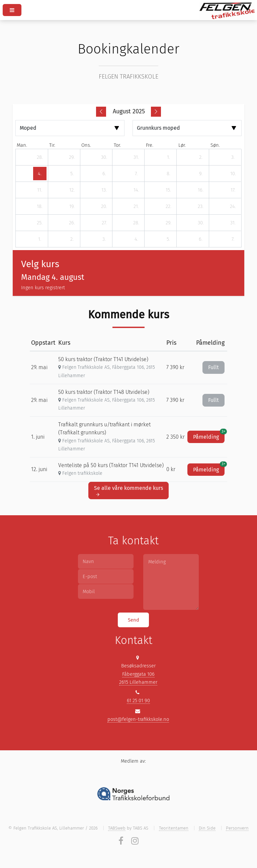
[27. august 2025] (104, 223)
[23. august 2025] (201, 206)
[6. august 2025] (104, 174)
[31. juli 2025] (136, 157)
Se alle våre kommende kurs (128, 491)
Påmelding (209, 435)
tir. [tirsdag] (52, 145)
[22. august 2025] (168, 206)
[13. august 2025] (104, 190)
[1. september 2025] (40, 239)
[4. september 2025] (136, 239)
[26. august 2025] (72, 223)
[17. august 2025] (233, 190)
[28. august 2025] (136, 223)
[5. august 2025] (72, 174)
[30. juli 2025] (104, 157)
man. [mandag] (22, 145)
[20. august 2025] (104, 206)
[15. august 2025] (168, 190)
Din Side (207, 828)
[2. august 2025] (201, 157)
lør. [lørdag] (182, 145)
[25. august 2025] (40, 223)
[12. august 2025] (72, 190)
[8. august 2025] (168, 174)
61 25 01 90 (138, 700)
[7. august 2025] (136, 174)
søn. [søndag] (215, 145)
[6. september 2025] (201, 239)
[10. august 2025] (233, 174)
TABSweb (117, 828)
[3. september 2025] (104, 239)
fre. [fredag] (150, 145)
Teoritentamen (174, 828)
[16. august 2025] (201, 190)
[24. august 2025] (233, 206)
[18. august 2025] (40, 206)
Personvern (237, 828)
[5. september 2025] (168, 239)
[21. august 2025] (136, 206)
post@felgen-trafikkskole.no (138, 719)
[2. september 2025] (72, 239)
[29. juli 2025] (72, 157)
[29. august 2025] (168, 223)
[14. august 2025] (136, 190)
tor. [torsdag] (117, 145)
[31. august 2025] (233, 223)
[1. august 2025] (168, 157)
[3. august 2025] (233, 157)
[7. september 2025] (233, 239)
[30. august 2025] (201, 223)
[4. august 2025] (40, 174)
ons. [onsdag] (86, 145)
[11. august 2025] (40, 190)
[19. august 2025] (72, 206)
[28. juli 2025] (40, 157)
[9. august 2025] (201, 174)
